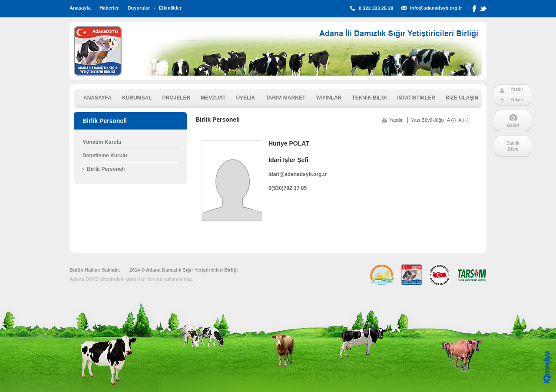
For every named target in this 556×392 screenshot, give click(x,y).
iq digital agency (548, 367)
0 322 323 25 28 (376, 8)
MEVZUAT (213, 98)
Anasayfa (80, 8)
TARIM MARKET (285, 98)
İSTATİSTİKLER (416, 98)
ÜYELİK (245, 98)
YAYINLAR (329, 98)
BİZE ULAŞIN (462, 98)
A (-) (452, 120)
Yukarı (517, 100)
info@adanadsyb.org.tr (436, 8)
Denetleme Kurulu (105, 156)
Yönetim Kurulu (102, 142)
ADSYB (98, 51)
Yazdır (517, 89)
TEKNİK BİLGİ (369, 98)
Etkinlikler (170, 8)
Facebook (474, 10)
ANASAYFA (98, 98)
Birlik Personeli (106, 169)
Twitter (483, 10)
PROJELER (177, 98)
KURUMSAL (137, 98)
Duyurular (139, 8)
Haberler (109, 8)
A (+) (463, 120)
